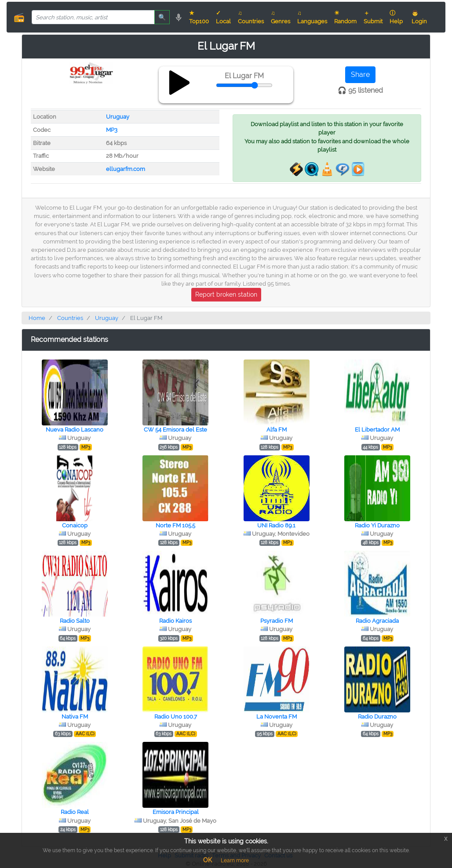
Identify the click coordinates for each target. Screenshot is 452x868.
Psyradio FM (277, 621)
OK (208, 860)
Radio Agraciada (377, 621)
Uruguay (118, 117)
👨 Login (419, 17)
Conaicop (75, 525)
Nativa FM (75, 717)
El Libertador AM (377, 430)
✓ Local (223, 17)
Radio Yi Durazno (377, 525)
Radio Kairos (175, 621)
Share (360, 74)
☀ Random (345, 17)
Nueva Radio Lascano (75, 430)
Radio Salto (75, 621)
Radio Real (75, 812)
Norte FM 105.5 (175, 525)
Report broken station (226, 294)
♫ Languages (312, 17)
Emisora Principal (176, 812)
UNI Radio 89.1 (276, 525)
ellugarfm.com (126, 169)
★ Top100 (199, 17)
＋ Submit (373, 17)
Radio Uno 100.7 (176, 717)
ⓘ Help (396, 17)
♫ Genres (281, 17)
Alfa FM (277, 430)
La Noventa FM (277, 717)
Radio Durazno (377, 717)
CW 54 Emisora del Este (175, 430)
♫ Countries (251, 17)
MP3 (112, 130)
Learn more (235, 861)
